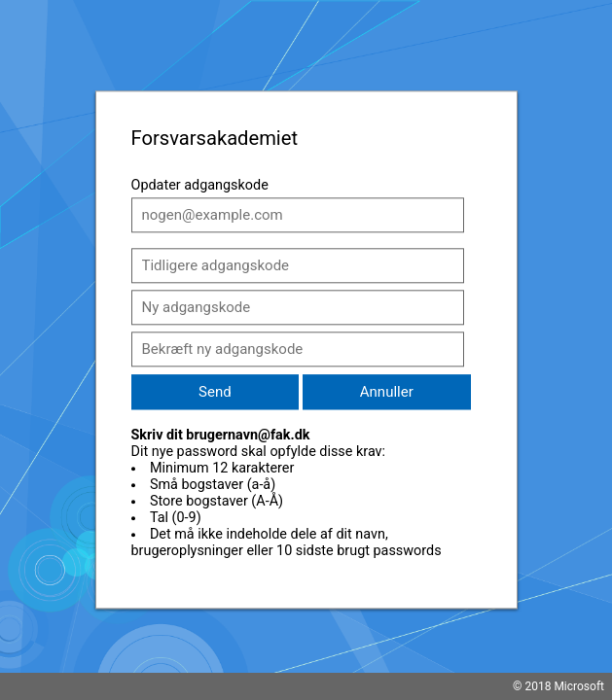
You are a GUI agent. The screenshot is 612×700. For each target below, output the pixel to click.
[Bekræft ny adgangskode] (298, 349)
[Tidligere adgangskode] (298, 265)
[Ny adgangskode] (298, 307)
